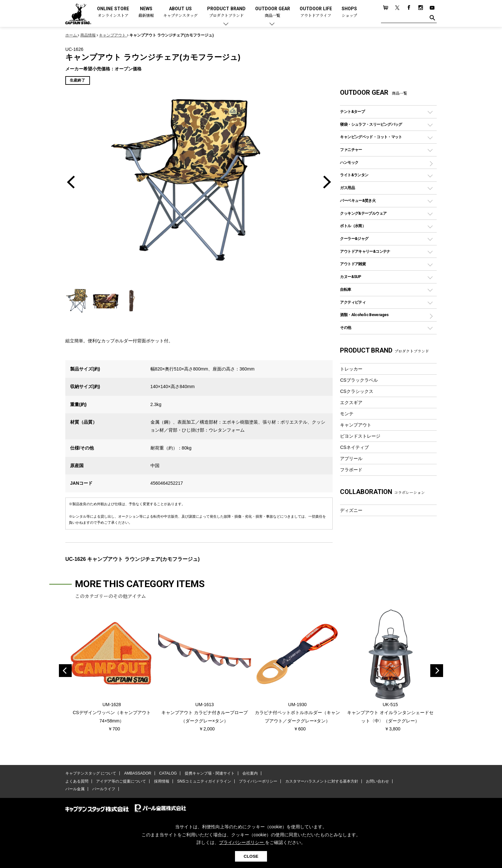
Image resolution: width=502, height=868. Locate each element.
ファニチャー (351, 150)
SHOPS (349, 12)
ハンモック (349, 162)
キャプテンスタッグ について (91, 773)
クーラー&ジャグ (354, 239)
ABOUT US (180, 12)
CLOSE (251, 856)
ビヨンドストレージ (360, 436)
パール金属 (75, 789)
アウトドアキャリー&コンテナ (365, 251)
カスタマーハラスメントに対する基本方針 (321, 781)
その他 (345, 327)
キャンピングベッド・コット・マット (371, 137)
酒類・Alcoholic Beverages (364, 315)
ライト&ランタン (354, 175)
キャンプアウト (356, 425)
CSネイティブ (354, 447)
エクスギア (351, 402)
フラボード (351, 470)
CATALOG (168, 773)
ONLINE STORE (113, 12)
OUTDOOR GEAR (273, 12)
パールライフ (104, 789)
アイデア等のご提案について (121, 781)
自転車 (345, 289)
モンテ (347, 414)
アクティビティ (353, 302)
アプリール (351, 458)
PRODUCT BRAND (226, 12)
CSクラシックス (357, 391)
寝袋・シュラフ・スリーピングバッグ (371, 124)
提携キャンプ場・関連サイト (210, 773)
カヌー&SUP (350, 277)
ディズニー (351, 510)
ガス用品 (347, 188)
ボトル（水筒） (353, 226)
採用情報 (162, 781)
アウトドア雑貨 (353, 264)
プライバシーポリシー (258, 781)
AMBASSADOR (138, 773)
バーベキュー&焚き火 (358, 200)
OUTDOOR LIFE (316, 12)
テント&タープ (352, 111)
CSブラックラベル (359, 380)
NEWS (146, 12)
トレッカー (351, 369)
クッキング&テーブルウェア (363, 213)
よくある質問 (77, 781)
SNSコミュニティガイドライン (204, 781)
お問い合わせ (377, 781)
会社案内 (250, 773)
